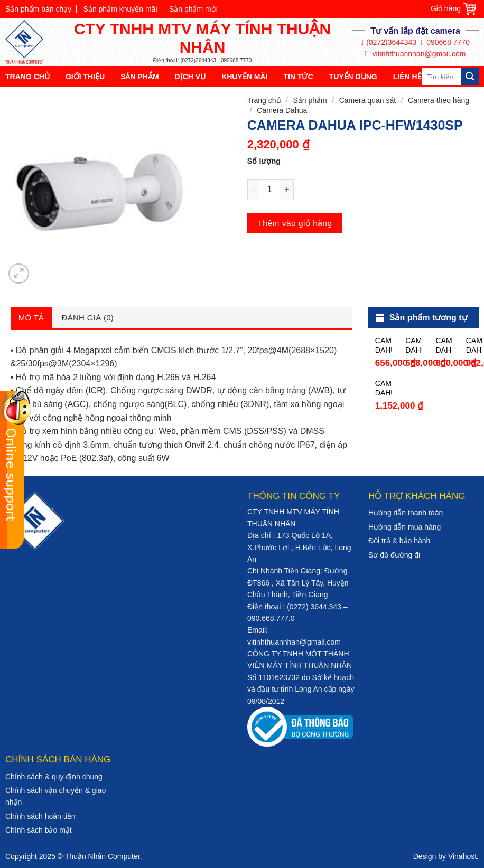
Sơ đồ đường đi (394, 555)
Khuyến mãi (244, 77)
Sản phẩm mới (193, 9)
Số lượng (264, 161)
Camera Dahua (282, 110)
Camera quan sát (367, 100)
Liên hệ (407, 77)
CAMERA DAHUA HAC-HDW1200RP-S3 (383, 346)
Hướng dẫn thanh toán (406, 513)
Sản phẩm (139, 77)
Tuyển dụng (353, 77)
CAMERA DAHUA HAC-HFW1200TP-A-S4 (474, 346)
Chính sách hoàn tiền (40, 816)
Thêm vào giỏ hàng (295, 223)
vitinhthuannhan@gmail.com (416, 54)
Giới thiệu (85, 77)
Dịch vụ (190, 77)
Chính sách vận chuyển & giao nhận (55, 796)
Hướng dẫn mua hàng (404, 527)
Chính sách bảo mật (39, 830)
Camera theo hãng (439, 100)
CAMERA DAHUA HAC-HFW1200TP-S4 (444, 346)
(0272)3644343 (389, 43)
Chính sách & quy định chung (54, 777)
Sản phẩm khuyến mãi (120, 9)
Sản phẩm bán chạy (38, 9)
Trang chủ (27, 77)
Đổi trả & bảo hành (399, 541)
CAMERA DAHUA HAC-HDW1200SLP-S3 (413, 346)
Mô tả (31, 318)
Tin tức (298, 77)
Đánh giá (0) (88, 318)
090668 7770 (445, 43)
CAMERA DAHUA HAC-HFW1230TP (383, 388)
